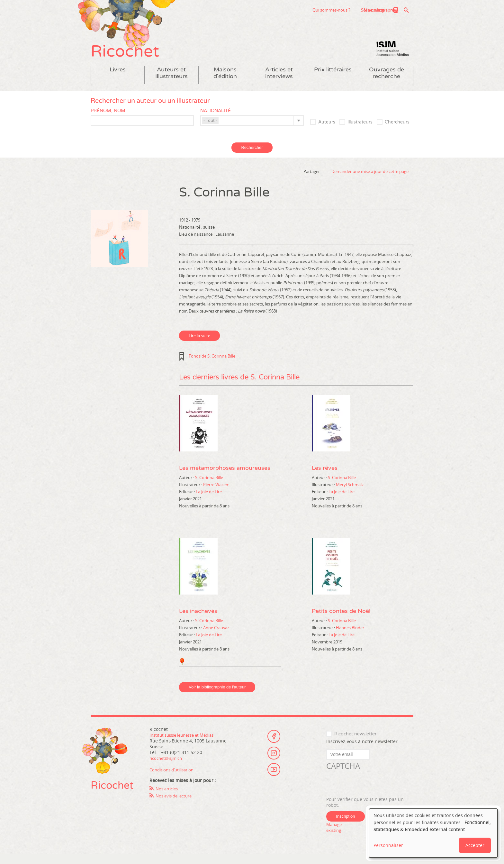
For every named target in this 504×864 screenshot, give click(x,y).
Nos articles (168, 798)
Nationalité (216, 120)
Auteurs (327, 132)
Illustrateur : (191, 494)
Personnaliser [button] (388, 845)
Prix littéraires (333, 79)
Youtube (274, 778)
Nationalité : (191, 237)
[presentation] (375, 794)
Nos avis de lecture (176, 805)
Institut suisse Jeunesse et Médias (392, 58)
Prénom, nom (108, 120)
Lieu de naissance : (197, 244)
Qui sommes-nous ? (289, 10)
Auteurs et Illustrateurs (171, 83)
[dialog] (433, 833)
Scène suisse (330, 10)
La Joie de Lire (209, 501)
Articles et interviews (279, 83)
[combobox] (252, 130)
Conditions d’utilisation (174, 779)
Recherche (406, 10)
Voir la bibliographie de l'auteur (217, 697)
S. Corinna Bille (209, 487)
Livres (118, 79)
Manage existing (335, 837)
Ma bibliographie (377, 10)
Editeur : (187, 501)
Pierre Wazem (216, 494)
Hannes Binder (350, 637)
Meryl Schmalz (350, 494)
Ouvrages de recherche (387, 83)
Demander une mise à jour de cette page (370, 181)
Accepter (475, 845)
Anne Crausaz (216, 637)
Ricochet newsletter (355, 744)
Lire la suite (199, 345)
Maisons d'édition (225, 83)
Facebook (274, 742)
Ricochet (132, 57)
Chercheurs (397, 132)
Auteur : (187, 487)
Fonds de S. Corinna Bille (212, 366)
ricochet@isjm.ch (168, 768)
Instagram (274, 760)
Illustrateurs (360, 132)
